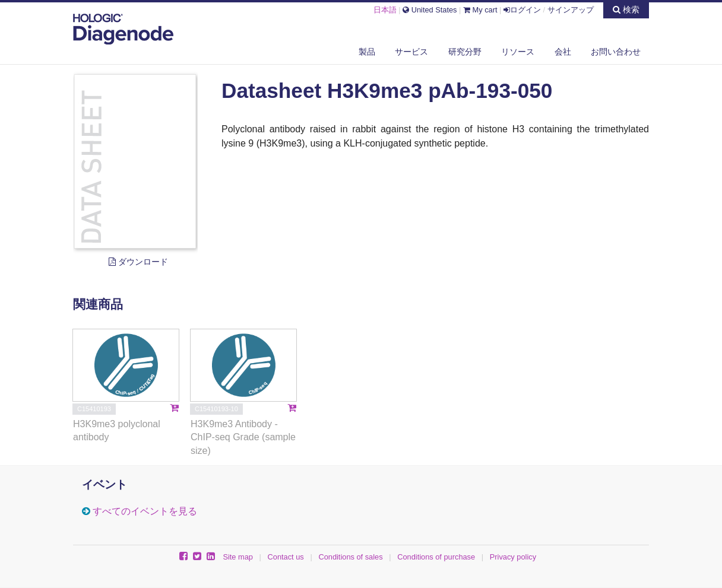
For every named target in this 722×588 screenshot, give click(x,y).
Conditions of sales (350, 557)
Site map (238, 557)
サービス (411, 52)
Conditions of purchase (436, 557)
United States (430, 10)
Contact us (286, 557)
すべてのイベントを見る (145, 511)
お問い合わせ (616, 52)
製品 (367, 52)
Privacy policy (513, 557)
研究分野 (465, 52)
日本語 (385, 10)
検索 (626, 9)
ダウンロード (138, 262)
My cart (480, 10)
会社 (563, 52)
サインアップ (571, 10)
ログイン (522, 10)
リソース (518, 52)
